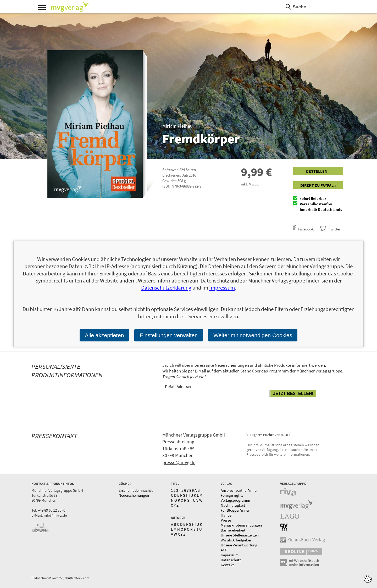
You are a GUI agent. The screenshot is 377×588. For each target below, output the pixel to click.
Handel (227, 515)
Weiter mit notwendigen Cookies (253, 335)
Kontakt (227, 565)
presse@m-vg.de (179, 462)
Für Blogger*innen (235, 510)
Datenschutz (231, 560)
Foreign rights (232, 495)
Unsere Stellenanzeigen (240, 535)
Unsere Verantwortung (239, 545)
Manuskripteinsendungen (241, 525)
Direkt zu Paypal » (318, 185)
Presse (226, 520)
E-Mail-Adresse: (178, 386)
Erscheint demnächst (136, 490)
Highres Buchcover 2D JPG (271, 435)
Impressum (230, 555)
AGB (224, 550)
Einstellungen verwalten (169, 335)
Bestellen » (318, 171)
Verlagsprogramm (235, 500)
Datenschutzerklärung (166, 288)
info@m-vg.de (55, 515)
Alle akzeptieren (104, 335)
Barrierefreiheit (233, 530)
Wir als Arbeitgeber (236, 540)
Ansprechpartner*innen (240, 490)
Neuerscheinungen (134, 495)
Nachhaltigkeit (233, 505)
